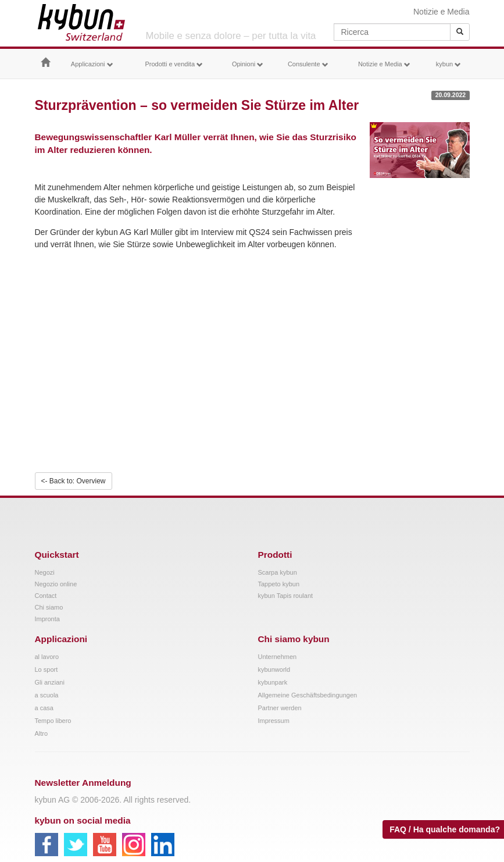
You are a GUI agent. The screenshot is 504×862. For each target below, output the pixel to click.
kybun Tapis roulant (286, 596)
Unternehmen (278, 657)
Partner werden (280, 708)
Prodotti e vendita (174, 64)
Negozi (45, 572)
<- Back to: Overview (74, 481)
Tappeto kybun (279, 584)
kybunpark (273, 682)
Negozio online (56, 584)
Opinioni (248, 64)
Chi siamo (49, 607)
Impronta (47, 619)
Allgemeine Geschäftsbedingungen (308, 695)
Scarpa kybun (278, 572)
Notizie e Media (442, 12)
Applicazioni (92, 64)
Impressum (274, 721)
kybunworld (274, 669)
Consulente (308, 64)
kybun (448, 64)
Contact (46, 596)
